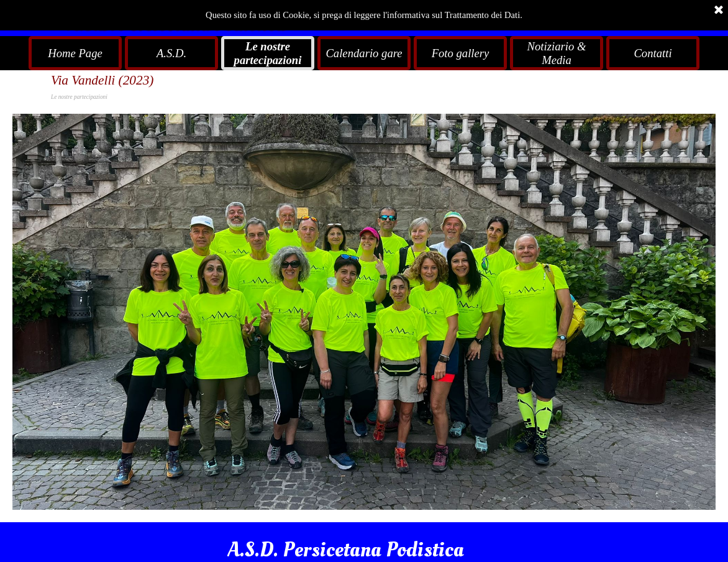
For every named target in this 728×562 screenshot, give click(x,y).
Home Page (75, 53)
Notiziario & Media (557, 53)
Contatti (653, 53)
